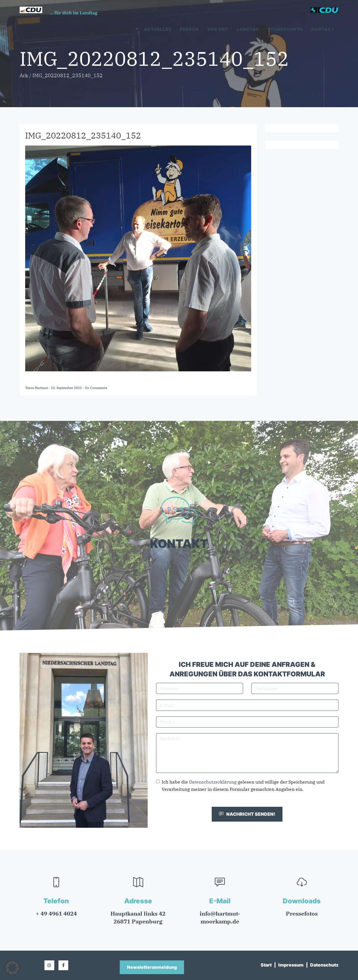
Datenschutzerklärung (213, 782)
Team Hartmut (37, 388)
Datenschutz (324, 965)
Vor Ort (218, 29)
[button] (12, 968)
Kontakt (323, 29)
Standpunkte (285, 29)
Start (266, 965)
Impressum (291, 965)
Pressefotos (302, 914)
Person (189, 29)
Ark (24, 75)
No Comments (96, 388)
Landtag (248, 29)
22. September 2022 (67, 388)
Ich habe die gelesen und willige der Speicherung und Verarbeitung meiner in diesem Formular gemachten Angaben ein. (240, 786)
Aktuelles (158, 29)
